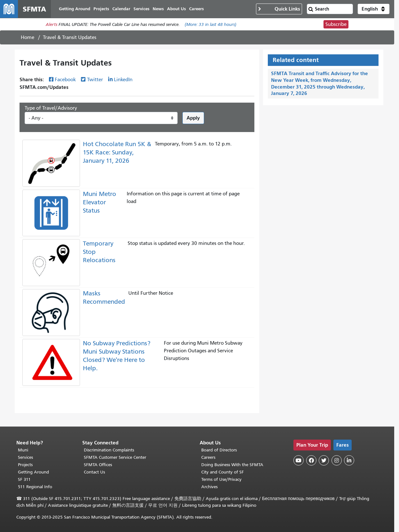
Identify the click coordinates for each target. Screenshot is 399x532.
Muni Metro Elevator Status (100, 202)
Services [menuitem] (141, 9)
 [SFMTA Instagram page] (337, 460)
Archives (209, 487)
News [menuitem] (158, 9)
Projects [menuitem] (101, 9)
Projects (25, 465)
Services (25, 457)
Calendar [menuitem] (121, 9)
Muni (23, 450)
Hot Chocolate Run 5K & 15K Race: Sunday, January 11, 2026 (117, 152)
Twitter (95, 80)
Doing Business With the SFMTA (232, 465)
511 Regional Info (35, 487)
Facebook (65, 80)
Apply (193, 118)
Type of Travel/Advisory (51, 108)
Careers (208, 457)
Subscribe (336, 24)
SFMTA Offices (98, 465)
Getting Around (33, 472)
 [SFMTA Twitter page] (324, 460)
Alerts (52, 24)
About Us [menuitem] (176, 9)
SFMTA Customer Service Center (115, 457)
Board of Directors (219, 450)
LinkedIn (123, 80)
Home (28, 37)
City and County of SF (223, 472)
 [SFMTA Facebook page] (311, 460)
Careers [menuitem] (196, 9)
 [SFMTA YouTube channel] (299, 460)
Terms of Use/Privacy (221, 479)
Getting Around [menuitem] (75, 9)
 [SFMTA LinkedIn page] (349, 460)
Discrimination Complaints (109, 450)
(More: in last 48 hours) (211, 24)
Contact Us (94, 472)
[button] (374, 9)
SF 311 (24, 479)
